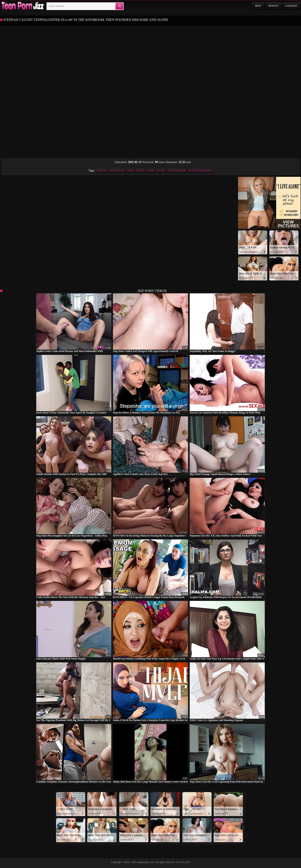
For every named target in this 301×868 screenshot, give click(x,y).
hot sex (161, 170)
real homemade (177, 170)
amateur (101, 170)
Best (258, 6)
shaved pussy (117, 170)
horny (131, 170)
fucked (141, 170)
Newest (274, 6)
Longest (291, 6)
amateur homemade (200, 170)
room (151, 170)
